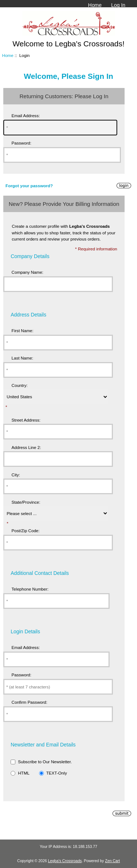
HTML (24, 773)
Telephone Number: (30, 589)
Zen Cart (113, 861)
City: (16, 475)
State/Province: (26, 502)
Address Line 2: (26, 447)
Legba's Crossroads (65, 861)
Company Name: (28, 272)
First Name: (23, 331)
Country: (20, 385)
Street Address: (26, 420)
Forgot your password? (29, 186)
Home (95, 5)
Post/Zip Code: (26, 531)
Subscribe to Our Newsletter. (45, 762)
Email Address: (26, 116)
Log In (118, 5)
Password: (22, 143)
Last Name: (22, 358)
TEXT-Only (56, 773)
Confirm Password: (30, 702)
